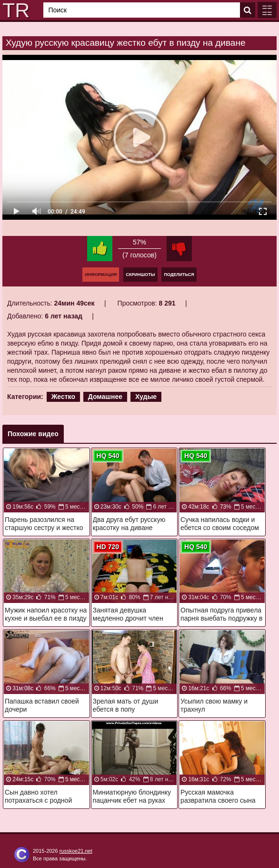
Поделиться (179, 275)
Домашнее (105, 397)
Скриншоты (140, 275)
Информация (101, 275)
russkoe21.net (76, 851)
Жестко (63, 397)
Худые (146, 397)
